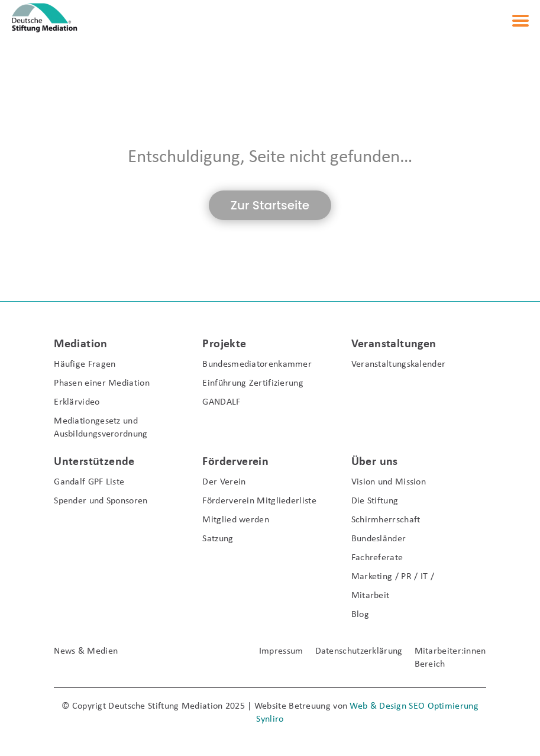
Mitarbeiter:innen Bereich (450, 658)
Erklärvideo (77, 402)
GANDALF (221, 402)
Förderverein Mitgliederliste (259, 501)
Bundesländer (379, 539)
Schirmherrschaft (386, 520)
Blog (360, 615)
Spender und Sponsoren (101, 501)
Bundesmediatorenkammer (257, 364)
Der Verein (224, 482)
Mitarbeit (371, 596)
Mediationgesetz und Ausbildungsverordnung (101, 428)
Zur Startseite (270, 205)
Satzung (218, 539)
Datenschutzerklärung (359, 651)
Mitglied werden (236, 520)
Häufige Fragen (85, 364)
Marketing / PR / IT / (393, 577)
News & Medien (86, 651)
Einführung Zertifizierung (253, 383)
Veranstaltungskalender (399, 364)
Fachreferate (377, 558)
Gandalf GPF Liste (89, 482)
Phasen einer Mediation (102, 383)
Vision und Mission (389, 482)
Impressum (281, 651)
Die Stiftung (375, 501)
